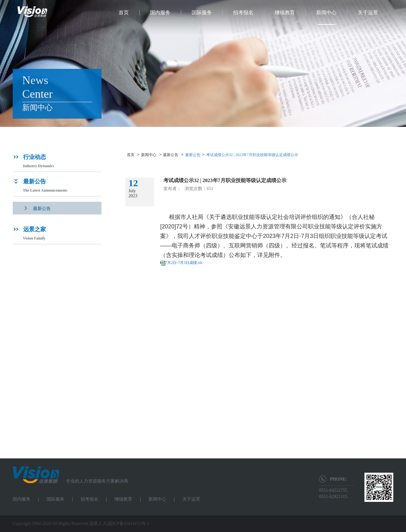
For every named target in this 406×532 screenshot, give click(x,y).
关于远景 (368, 13)
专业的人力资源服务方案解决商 (94, 481)
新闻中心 (326, 13)
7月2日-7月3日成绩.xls (184, 263)
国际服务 (202, 13)
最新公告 (171, 155)
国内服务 (160, 13)
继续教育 (285, 13)
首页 (124, 13)
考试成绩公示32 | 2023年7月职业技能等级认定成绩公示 (252, 155)
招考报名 (243, 13)
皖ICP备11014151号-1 (129, 524)
